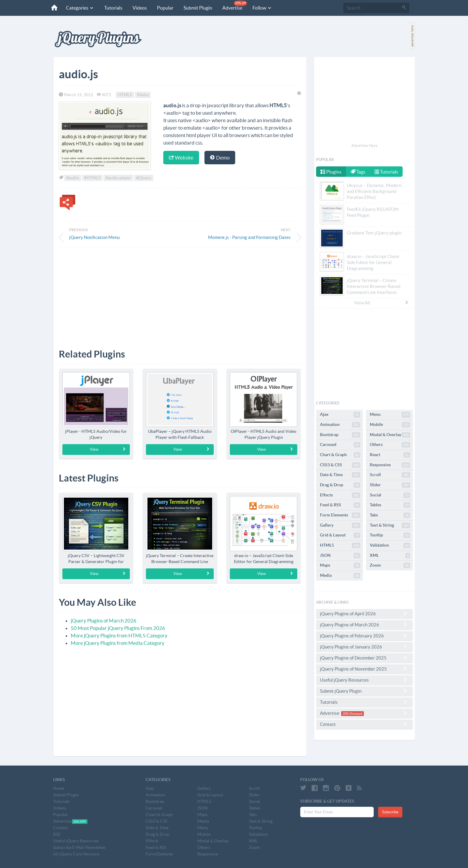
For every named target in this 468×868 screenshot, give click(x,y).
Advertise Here (364, 146)
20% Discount (352, 714)
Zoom (390, 565)
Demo (220, 158)
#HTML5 (92, 178)
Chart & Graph (340, 455)
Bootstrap (340, 435)
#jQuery (144, 178)
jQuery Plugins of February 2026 (364, 636)
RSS (57, 834)
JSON (340, 556)
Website (181, 158)
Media (143, 95)
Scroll (390, 475)
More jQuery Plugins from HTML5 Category (119, 635)
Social (390, 495)
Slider (390, 485)
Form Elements (340, 515)
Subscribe (390, 812)
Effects (340, 495)
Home (59, 788)
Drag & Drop (340, 485)
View (108, 449)
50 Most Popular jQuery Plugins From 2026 (118, 628)
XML (390, 556)
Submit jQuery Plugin (364, 691)
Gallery (340, 525)
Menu (390, 415)
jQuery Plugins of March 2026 (104, 621)
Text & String (390, 525)
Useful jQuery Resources (364, 680)
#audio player (118, 178)
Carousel (340, 445)
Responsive (390, 465)
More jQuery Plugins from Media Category (118, 643)
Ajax (340, 415)
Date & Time (340, 475)
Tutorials (112, 8)
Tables (390, 505)
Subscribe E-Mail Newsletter (80, 847)
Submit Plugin (197, 8)
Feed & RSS (340, 505)
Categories (79, 8)
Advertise (234, 6)
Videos (139, 8)
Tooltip (390, 535)
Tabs (390, 515)
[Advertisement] (180, 294)
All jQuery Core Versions (76, 854)
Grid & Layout (340, 535)
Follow (261, 8)
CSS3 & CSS (340, 465)
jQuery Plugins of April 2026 (364, 614)
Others (390, 445)
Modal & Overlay (390, 435)
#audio (73, 178)
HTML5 (125, 95)
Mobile (390, 425)
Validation (390, 545)
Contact (364, 724)
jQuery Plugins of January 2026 (364, 647)
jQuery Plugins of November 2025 (364, 669)
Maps (340, 565)
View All (381, 303)
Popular (164, 8)
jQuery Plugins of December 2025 (364, 658)
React (390, 455)
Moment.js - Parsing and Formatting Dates (249, 237)
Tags (358, 172)
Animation (340, 425)
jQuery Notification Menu (94, 237)
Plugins (331, 172)
